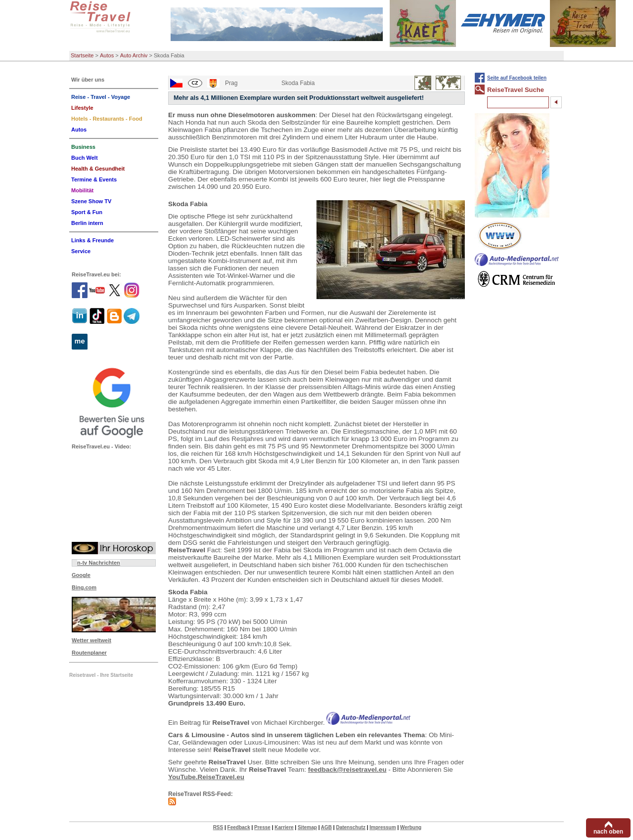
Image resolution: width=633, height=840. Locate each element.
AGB (326, 827)
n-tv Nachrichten (99, 563)
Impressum (383, 827)
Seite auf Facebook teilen (517, 78)
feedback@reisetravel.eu (347, 770)
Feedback (239, 827)
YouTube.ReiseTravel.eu (206, 777)
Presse (262, 827)
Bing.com (84, 587)
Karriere (284, 827)
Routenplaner (89, 653)
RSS (218, 827)
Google (81, 575)
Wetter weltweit (91, 640)
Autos (107, 55)
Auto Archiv (134, 55)
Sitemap (307, 827)
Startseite (82, 55)
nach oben (608, 832)
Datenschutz (350, 827)
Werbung (411, 827)
